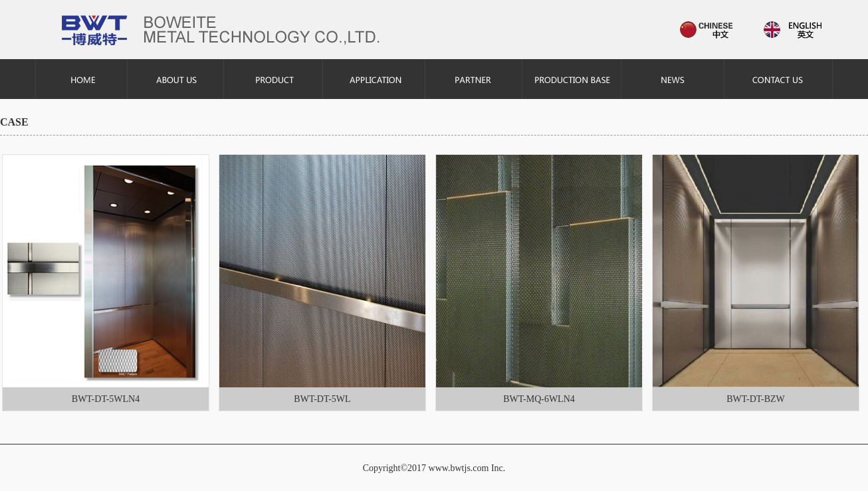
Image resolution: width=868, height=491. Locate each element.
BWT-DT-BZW (756, 399)
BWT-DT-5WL (322, 399)
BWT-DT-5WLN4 (106, 399)
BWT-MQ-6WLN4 (539, 399)
